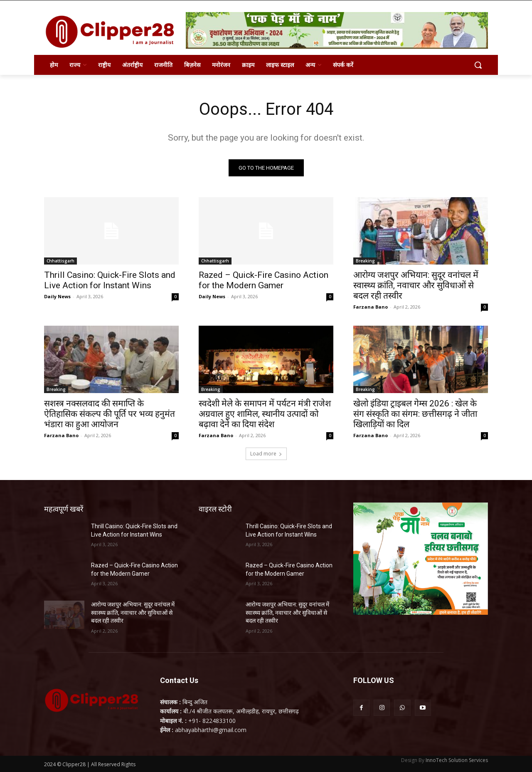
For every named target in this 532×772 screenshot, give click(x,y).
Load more (266, 454)
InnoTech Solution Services (457, 760)
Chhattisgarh (60, 261)
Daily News (57, 296)
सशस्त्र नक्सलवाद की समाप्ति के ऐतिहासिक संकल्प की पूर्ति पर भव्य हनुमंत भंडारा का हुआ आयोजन (110, 414)
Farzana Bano (371, 307)
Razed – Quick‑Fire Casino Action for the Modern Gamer (264, 280)
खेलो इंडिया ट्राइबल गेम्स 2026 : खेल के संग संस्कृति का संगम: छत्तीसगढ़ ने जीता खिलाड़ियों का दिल (415, 414)
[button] (478, 65)
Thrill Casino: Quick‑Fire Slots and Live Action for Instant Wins (110, 280)
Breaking (365, 261)
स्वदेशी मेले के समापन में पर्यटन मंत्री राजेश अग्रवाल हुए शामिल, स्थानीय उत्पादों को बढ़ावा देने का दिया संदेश (265, 414)
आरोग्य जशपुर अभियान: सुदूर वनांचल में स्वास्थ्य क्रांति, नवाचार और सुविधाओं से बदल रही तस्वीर (416, 285)
